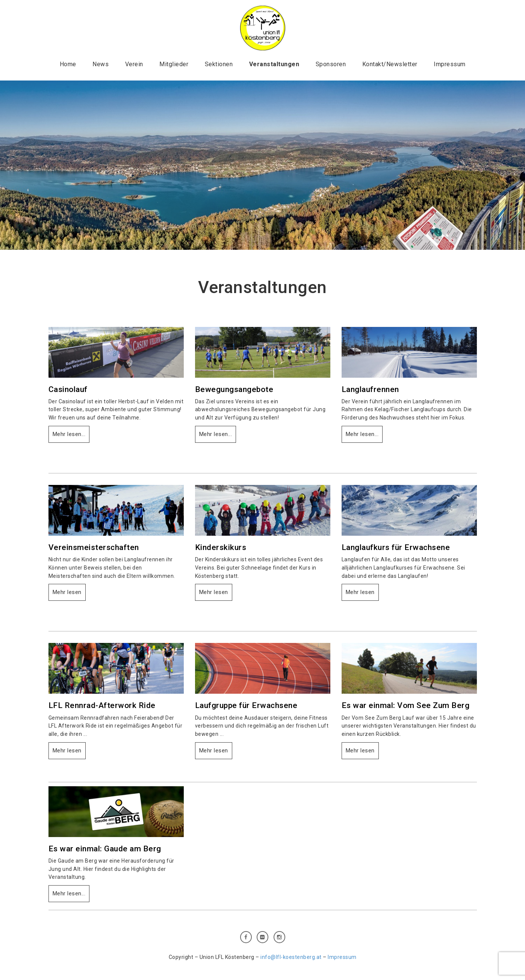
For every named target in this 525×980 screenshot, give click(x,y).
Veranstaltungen (274, 64)
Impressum (450, 64)
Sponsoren (331, 64)
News (101, 64)
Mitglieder (174, 64)
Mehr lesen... (69, 434)
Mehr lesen (67, 592)
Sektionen (219, 64)
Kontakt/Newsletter (390, 64)
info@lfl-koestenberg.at (291, 957)
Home (68, 64)
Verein (134, 64)
